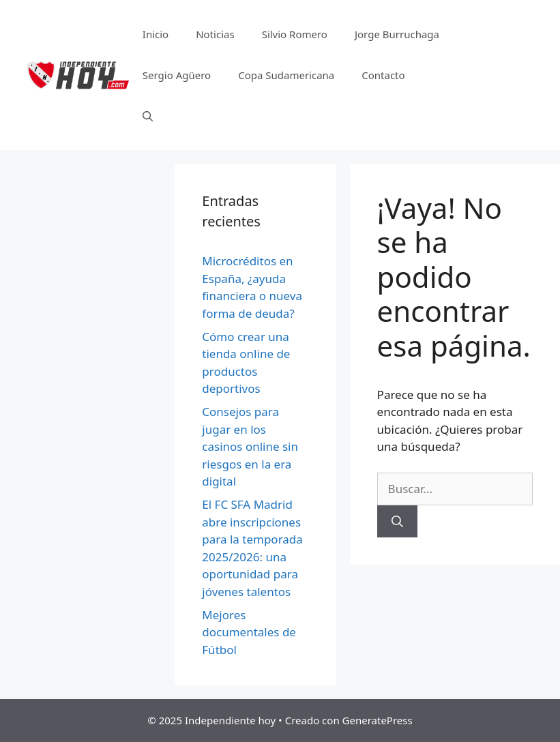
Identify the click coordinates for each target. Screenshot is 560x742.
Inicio (156, 34)
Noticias (215, 34)
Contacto (383, 75)
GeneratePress (378, 720)
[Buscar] (397, 522)
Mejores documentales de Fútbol (249, 632)
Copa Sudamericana (286, 75)
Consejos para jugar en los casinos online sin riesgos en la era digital (250, 446)
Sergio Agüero (177, 75)
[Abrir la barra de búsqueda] (148, 116)
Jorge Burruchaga (397, 34)
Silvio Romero (295, 34)
